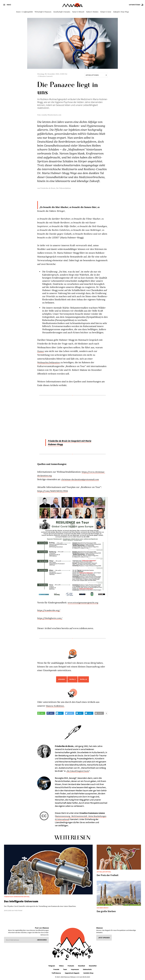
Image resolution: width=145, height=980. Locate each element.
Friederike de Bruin (48, 188)
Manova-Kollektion (56, 706)
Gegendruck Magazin (72, 973)
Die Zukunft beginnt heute (79, 771)
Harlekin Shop (88, 973)
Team (65, 969)
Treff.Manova (56, 973)
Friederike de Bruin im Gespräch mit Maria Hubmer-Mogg (73, 442)
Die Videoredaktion (63, 188)
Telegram (52, 966)
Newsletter (93, 966)
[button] (41, 713)
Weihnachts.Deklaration (50, 362)
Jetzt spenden (104, 938)
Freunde (56, 969)
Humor (41, 351)
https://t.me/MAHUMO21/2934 (54, 491)
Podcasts (71, 966)
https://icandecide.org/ (50, 610)
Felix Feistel (18, 910)
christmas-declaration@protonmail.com (82, 479)
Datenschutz (87, 969)
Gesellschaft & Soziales (62, 12)
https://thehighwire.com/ (51, 618)
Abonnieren (42, 940)
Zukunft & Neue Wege (121, 12)
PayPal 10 (83, 679)
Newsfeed (81, 966)
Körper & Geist (106, 12)
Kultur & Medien (92, 12)
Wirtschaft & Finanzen (43, 12)
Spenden (62, 679)
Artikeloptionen (96, 75)
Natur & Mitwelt (78, 12)
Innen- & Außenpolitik (24, 12)
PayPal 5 (72, 679)
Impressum (75, 969)
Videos (61, 966)
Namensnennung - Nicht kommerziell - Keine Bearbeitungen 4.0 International (76, 818)
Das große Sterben (106, 911)
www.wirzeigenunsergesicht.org (84, 603)
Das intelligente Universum (21, 901)
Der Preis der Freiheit (108, 875)
